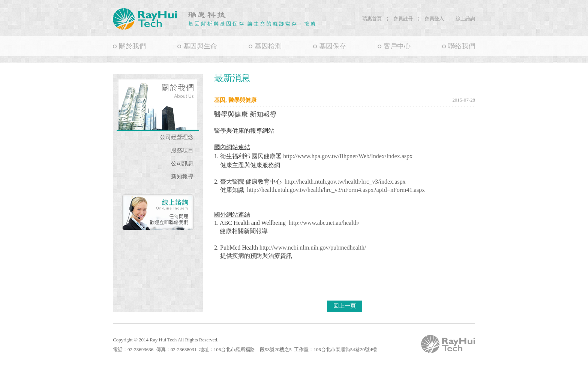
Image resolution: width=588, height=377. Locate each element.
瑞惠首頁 (372, 19)
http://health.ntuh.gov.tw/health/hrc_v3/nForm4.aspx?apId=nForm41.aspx (336, 190)
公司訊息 (182, 163)
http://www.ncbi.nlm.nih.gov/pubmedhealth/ (313, 248)
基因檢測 (268, 46)
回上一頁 (345, 306)
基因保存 (333, 46)
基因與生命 (200, 46)
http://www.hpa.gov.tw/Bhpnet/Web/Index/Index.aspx (348, 156)
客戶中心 (397, 46)
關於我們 (132, 46)
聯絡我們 (462, 46)
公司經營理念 (177, 137)
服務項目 (182, 150)
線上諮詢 (465, 19)
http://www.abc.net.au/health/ (324, 223)
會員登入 (434, 19)
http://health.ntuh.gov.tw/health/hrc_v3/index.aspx (345, 182)
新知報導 (182, 177)
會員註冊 (403, 19)
